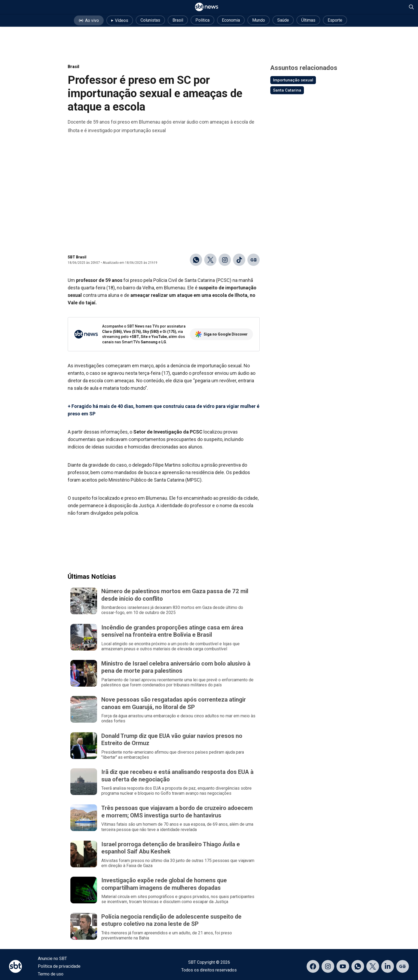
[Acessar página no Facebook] (313, 966)
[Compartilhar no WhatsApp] (196, 260)
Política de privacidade (59, 966)
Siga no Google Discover (221, 334)
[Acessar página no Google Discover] (403, 966)
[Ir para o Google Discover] (254, 260)
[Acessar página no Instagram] (328, 966)
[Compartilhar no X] (210, 260)
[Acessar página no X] (373, 966)
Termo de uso (51, 974)
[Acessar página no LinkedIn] (388, 966)
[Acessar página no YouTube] (343, 966)
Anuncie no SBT (52, 959)
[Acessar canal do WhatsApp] (358, 966)
